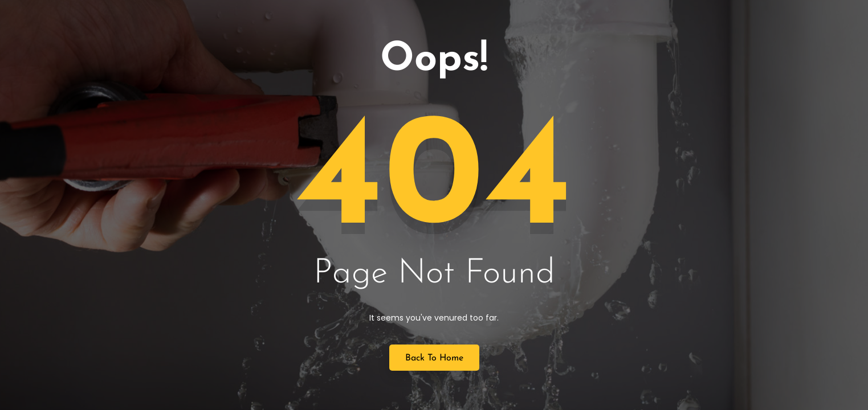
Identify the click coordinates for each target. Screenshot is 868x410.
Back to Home (434, 358)
